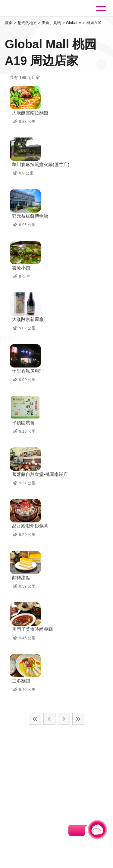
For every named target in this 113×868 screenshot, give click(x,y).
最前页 (35, 719)
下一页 (64, 719)
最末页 (78, 719)
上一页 (49, 719)
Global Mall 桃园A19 (84, 23)
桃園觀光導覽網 (30, 9)
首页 (9, 23)
